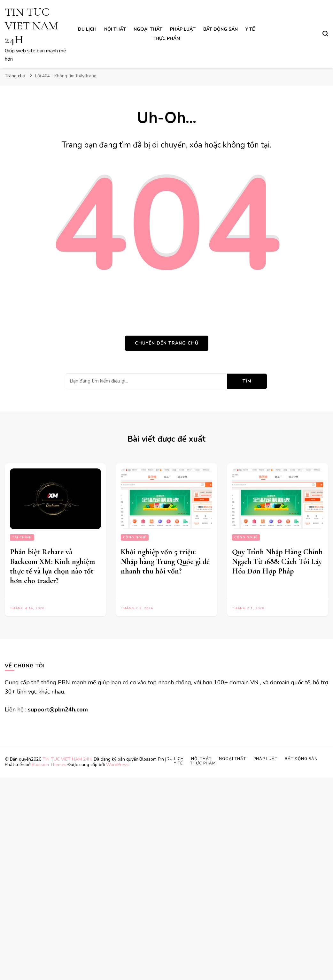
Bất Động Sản (221, 29)
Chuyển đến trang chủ (167, 343)
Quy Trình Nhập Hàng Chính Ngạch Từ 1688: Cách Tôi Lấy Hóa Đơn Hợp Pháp (277, 562)
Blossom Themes (49, 765)
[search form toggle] (325, 34)
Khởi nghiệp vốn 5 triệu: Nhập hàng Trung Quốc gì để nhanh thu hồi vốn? (165, 562)
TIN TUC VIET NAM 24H (31, 26)
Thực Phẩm (166, 38)
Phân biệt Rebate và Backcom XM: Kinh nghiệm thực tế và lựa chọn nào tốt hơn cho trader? (52, 566)
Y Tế (250, 29)
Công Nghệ (135, 537)
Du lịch (87, 29)
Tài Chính (22, 537)
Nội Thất (115, 29)
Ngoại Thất (148, 29)
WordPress (117, 765)
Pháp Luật (183, 29)
